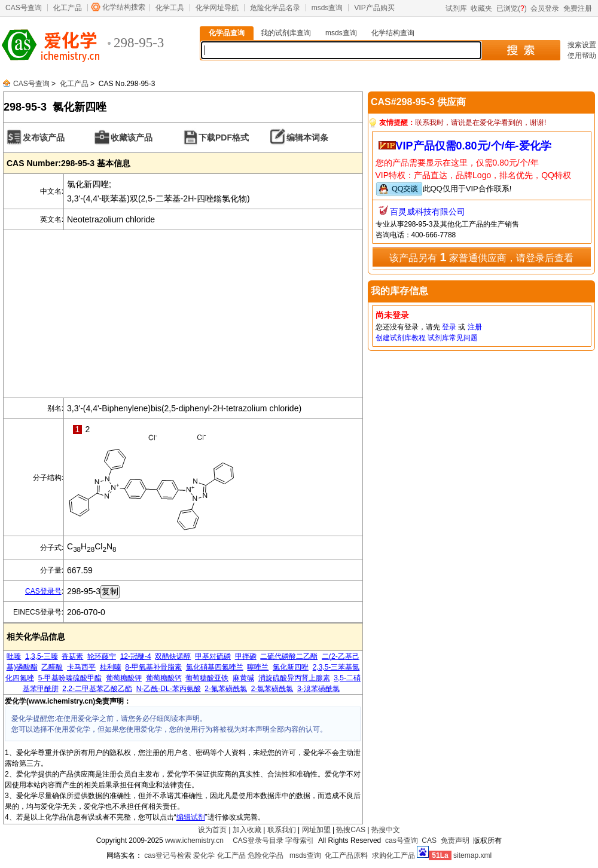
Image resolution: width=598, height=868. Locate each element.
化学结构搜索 (124, 7)
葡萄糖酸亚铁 (207, 678)
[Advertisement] (183, 314)
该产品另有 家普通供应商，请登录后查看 (481, 257)
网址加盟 (316, 830)
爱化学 (204, 855)
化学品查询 (227, 33)
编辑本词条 (307, 137)
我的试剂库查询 (286, 33)
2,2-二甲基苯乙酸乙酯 (97, 689)
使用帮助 (582, 56)
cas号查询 (402, 841)
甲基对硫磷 (213, 656)
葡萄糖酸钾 (124, 678)
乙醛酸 (52, 667)
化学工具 (170, 8)
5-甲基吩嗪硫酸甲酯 (70, 678)
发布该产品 (44, 137)
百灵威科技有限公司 (428, 212)
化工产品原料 (346, 855)
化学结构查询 (393, 33)
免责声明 (455, 841)
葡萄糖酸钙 (164, 678)
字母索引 (300, 841)
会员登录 (545, 8)
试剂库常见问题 (453, 338)
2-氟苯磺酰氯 (226, 689)
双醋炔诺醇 (173, 656)
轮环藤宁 (102, 656)
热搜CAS (351, 830)
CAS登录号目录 (258, 841)
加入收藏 (247, 830)
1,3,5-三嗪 (42, 656)
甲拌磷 (246, 656)
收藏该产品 (132, 137)
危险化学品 (266, 855)
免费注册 (578, 8)
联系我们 (282, 830)
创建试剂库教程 (401, 338)
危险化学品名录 (275, 8)
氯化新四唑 (291, 667)
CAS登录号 (43, 591)
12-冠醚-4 (136, 656)
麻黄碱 (243, 678)
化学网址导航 (217, 8)
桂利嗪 (111, 667)
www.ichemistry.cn (194, 841)
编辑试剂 (191, 817)
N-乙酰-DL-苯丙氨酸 (169, 689)
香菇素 (72, 656)
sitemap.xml (472, 855)
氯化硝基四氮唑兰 (215, 667)
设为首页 (212, 830)
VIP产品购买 (374, 8)
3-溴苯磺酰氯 (318, 689)
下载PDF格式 (224, 137)
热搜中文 (386, 830)
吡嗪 (14, 656)
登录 (449, 327)
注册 (475, 327)
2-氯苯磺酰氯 (272, 689)
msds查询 (327, 8)
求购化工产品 (393, 855)
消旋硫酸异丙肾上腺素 (294, 678)
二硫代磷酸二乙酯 (289, 656)
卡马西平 (81, 667)
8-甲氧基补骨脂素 (153, 667)
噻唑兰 (258, 667)
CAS (429, 841)
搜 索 (521, 50)
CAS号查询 (24, 8)
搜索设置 (582, 45)
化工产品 (68, 8)
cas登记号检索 (168, 855)
